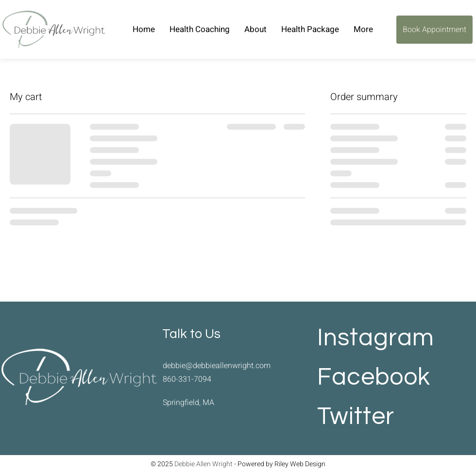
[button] (255, 29)
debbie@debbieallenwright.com (217, 366)
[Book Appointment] (434, 30)
